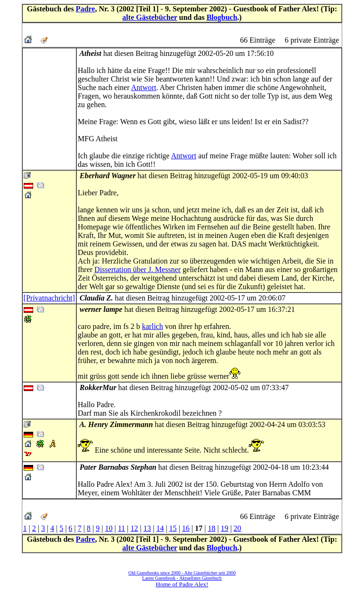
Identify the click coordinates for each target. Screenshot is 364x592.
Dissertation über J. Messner (137, 269)
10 (109, 528)
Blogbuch (222, 17)
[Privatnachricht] (49, 298)
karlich (153, 326)
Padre (86, 9)
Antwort (143, 87)
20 (237, 528)
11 (122, 528)
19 (225, 528)
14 (160, 528)
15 (173, 528)
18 (211, 528)
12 (134, 528)
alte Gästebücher (150, 17)
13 (147, 528)
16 (186, 528)
